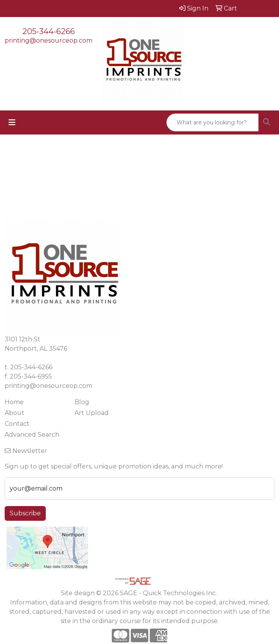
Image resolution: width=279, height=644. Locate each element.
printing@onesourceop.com (49, 40)
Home (14, 402)
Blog (82, 402)
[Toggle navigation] (12, 122)
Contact (17, 424)
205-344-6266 (49, 31)
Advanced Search (32, 435)
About (15, 413)
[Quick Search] (213, 122)
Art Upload (92, 413)
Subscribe (25, 513)
